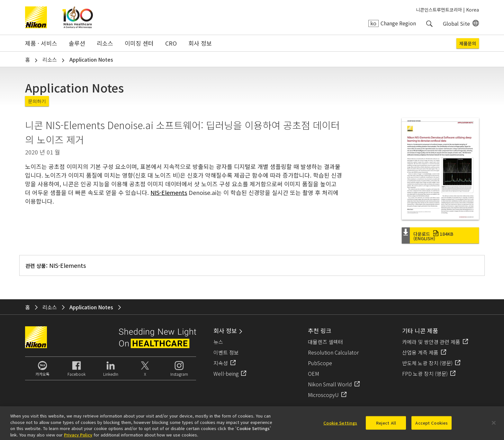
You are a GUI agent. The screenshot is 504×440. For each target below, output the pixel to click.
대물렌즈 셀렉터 (325, 342)
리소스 (105, 43)
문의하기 (37, 101)
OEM (314, 374)
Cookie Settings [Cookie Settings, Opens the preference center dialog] (340, 426)
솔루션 (77, 43)
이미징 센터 (139, 43)
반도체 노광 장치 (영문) (427, 363)
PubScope (320, 363)
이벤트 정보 (226, 352)
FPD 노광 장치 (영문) (425, 374)
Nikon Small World (330, 384)
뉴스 (218, 342)
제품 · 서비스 (41, 43)
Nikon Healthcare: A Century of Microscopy (78, 17)
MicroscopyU (323, 395)
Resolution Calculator (333, 352)
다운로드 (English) (433, 236)
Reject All (386, 426)
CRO (171, 43)
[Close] (494, 426)
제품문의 (468, 43)
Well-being (226, 374)
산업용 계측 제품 (420, 352)
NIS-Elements (169, 192)
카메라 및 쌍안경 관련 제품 (431, 342)
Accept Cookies (432, 426)
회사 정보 (200, 43)
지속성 (221, 363)
